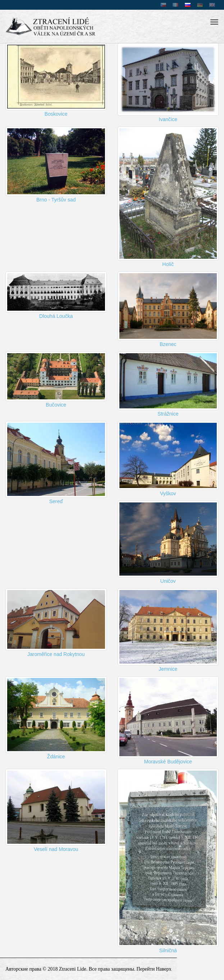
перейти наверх (154, 969)
